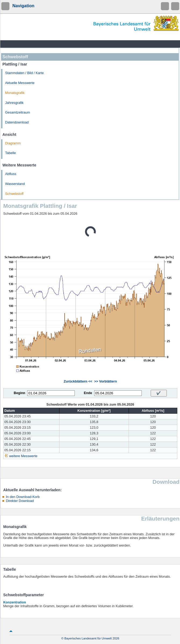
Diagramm (13, 143)
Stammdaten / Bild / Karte (24, 73)
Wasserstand (15, 184)
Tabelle (10, 153)
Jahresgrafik (14, 103)
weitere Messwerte (23, 456)
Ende (88, 393)
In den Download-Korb (23, 497)
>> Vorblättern (105, 381)
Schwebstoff (14, 194)
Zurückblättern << (78, 381)
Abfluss (11, 174)
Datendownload (17, 122)
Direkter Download (20, 501)
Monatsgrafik (15, 93)
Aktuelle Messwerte (20, 83)
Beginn (20, 393)
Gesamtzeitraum (17, 112)
